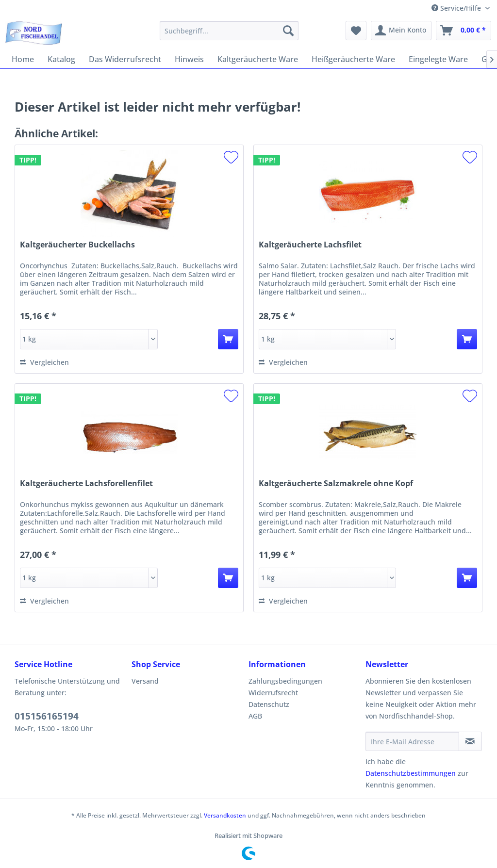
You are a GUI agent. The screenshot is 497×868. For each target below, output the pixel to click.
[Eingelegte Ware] (438, 59)
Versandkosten (225, 815)
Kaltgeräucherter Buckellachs (77, 245)
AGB (255, 716)
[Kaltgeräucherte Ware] (258, 59)
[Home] (23, 59)
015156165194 (47, 716)
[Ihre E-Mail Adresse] (412, 741)
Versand (145, 681)
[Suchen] (288, 31)
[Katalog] (61, 59)
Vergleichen (44, 362)
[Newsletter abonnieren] (470, 741)
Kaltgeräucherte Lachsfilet (310, 245)
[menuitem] (229, 31)
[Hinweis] (189, 59)
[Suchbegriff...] (229, 31)
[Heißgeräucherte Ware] (353, 59)
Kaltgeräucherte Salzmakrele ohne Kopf (336, 483)
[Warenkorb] (464, 31)
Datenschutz (269, 704)
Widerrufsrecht (273, 693)
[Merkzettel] (356, 31)
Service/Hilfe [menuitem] (457, 8)
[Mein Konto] (401, 31)
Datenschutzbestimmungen (411, 773)
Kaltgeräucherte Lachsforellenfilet (86, 483)
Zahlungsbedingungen (285, 681)
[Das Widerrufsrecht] (125, 59)
